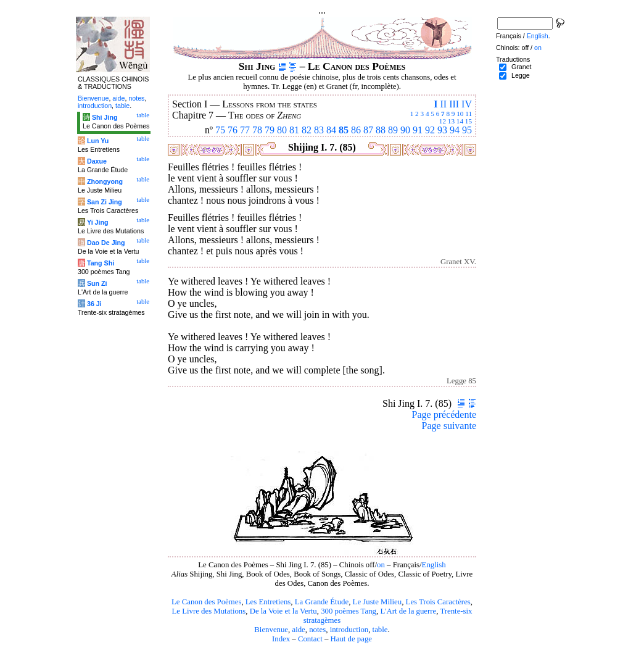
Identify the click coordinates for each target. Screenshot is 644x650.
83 (319, 130)
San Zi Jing (105, 202)
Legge (521, 75)
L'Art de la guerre (408, 611)
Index (281, 639)
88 (381, 130)
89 (393, 130)
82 (307, 130)
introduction (349, 630)
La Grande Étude (322, 602)
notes (317, 630)
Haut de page (352, 639)
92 (430, 130)
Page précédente (444, 415)
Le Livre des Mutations (208, 611)
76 (233, 130)
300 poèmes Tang (349, 611)
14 (460, 121)
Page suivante (449, 426)
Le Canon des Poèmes (206, 602)
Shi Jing (105, 117)
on (381, 565)
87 (368, 130)
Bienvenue (271, 630)
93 (442, 130)
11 (469, 114)
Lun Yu (98, 141)
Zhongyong (105, 181)
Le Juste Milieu (378, 602)
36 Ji (94, 304)
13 (451, 121)
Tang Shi (101, 263)
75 (220, 130)
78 (257, 130)
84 (331, 130)
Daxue (97, 161)
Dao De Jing (106, 243)
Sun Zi (97, 283)
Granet (522, 67)
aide (298, 630)
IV (467, 104)
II (443, 104)
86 (356, 130)
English (434, 565)
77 (245, 130)
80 (282, 130)
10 (460, 114)
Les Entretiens (268, 602)
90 (405, 130)
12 (443, 121)
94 (455, 130)
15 (469, 121)
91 (418, 130)
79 (270, 130)
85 (344, 130)
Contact (310, 639)
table (380, 630)
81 (294, 130)
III (454, 104)
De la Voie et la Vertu (283, 611)
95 (467, 130)
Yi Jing (98, 222)
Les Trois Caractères (438, 602)
